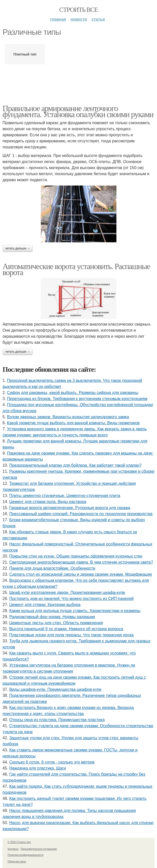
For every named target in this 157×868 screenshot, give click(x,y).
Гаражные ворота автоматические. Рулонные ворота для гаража (70, 508)
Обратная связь (17, 862)
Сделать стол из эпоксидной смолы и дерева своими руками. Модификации (81, 574)
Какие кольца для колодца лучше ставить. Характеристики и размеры (75, 611)
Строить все (78, 10)
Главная (58, 19)
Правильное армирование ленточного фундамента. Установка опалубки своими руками (78, 111)
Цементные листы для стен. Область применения (56, 623)
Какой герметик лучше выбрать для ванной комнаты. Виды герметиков (73, 423)
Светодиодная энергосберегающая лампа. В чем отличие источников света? (81, 562)
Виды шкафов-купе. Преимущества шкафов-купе (55, 689)
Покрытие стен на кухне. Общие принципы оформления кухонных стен (76, 556)
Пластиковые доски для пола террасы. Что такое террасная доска (72, 635)
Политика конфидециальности (25, 855)
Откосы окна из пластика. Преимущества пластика (57, 720)
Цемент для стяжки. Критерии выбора (45, 605)
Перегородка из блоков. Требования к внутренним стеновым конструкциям (77, 399)
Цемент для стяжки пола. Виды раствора (48, 502)
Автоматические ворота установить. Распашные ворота (76, 269)
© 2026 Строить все (19, 842)
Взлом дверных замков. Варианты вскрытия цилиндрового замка (68, 417)
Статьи (98, 19)
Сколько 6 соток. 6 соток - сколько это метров (52, 762)
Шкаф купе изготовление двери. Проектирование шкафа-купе (67, 593)
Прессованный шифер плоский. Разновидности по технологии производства (81, 514)
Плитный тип (25, 54)
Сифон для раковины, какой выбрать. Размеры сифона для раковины (73, 393)
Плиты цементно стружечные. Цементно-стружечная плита (65, 496)
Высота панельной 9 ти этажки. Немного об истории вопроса (66, 629)
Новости (79, 19)
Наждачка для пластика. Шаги (38, 768)
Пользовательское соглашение (39, 849)
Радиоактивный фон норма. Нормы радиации (52, 617)
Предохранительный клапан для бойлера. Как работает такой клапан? (75, 465)
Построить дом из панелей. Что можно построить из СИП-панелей (72, 599)
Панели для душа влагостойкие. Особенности (52, 568)
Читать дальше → (18, 248)
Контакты (13, 849)
